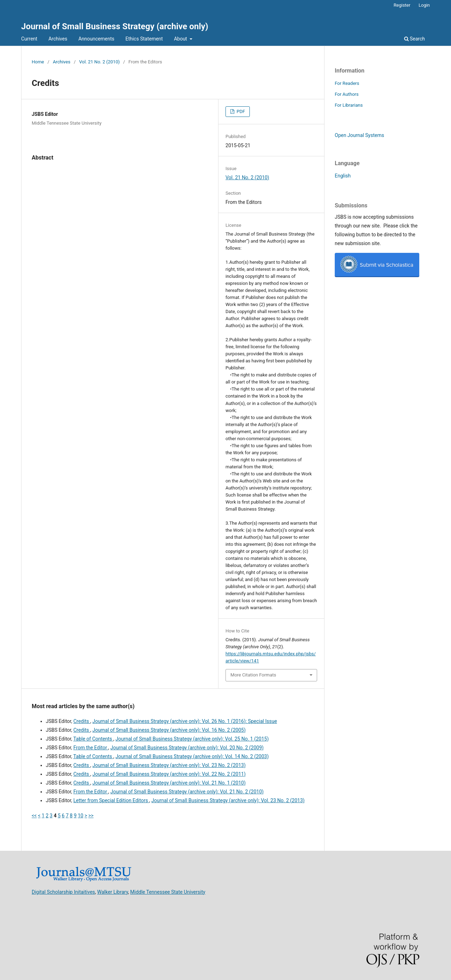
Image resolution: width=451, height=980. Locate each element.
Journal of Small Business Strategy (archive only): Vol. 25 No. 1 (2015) (192, 739)
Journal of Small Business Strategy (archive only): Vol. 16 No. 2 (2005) (169, 730)
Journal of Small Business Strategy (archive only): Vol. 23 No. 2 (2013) (169, 765)
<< (34, 816)
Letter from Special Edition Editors (111, 800)
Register (402, 5)
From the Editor (91, 748)
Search (415, 39)
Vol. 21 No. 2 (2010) (100, 62)
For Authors (347, 94)
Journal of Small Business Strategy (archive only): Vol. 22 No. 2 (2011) (169, 774)
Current (29, 39)
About (181, 39)
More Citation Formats (253, 675)
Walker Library (113, 892)
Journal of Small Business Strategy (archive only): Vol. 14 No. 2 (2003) (192, 756)
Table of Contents (93, 739)
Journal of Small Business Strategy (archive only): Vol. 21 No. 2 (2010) (187, 792)
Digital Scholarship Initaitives (63, 892)
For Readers (347, 83)
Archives (58, 39)
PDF (240, 111)
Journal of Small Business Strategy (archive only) (115, 26)
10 (81, 816)
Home (38, 62)
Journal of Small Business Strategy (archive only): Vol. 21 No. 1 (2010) (169, 783)
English (343, 176)
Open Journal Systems (359, 135)
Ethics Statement (144, 39)
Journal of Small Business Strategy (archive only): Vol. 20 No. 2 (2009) (187, 748)
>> (91, 816)
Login (424, 5)
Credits (82, 721)
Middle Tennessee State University (168, 892)
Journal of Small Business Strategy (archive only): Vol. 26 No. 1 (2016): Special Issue (185, 721)
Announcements (96, 39)
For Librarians (349, 105)
